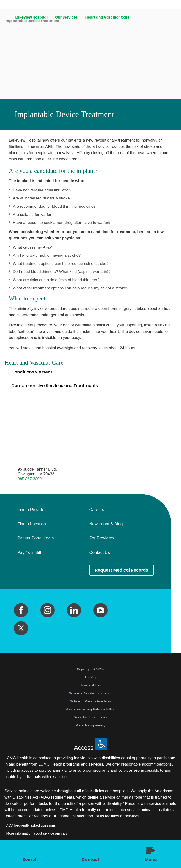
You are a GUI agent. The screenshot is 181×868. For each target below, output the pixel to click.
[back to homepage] (6, 18)
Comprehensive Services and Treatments (57, 387)
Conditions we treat (33, 373)
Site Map (90, 685)
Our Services (67, 18)
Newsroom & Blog (106, 526)
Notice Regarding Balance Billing (90, 717)
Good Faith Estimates (90, 725)
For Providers (102, 540)
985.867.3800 (30, 481)
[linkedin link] (74, 618)
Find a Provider (31, 512)
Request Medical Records (122, 575)
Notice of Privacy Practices (91, 709)
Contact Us (99, 554)
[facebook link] (21, 618)
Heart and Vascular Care (108, 18)
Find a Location (31, 526)
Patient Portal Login (35, 540)
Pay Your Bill (29, 554)
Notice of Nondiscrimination (91, 701)
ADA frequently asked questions (31, 833)
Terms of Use (90, 693)
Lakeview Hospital (32, 18)
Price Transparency (90, 733)
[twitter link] (21, 636)
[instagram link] (47, 618)
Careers (97, 512)
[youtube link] (100, 618)
